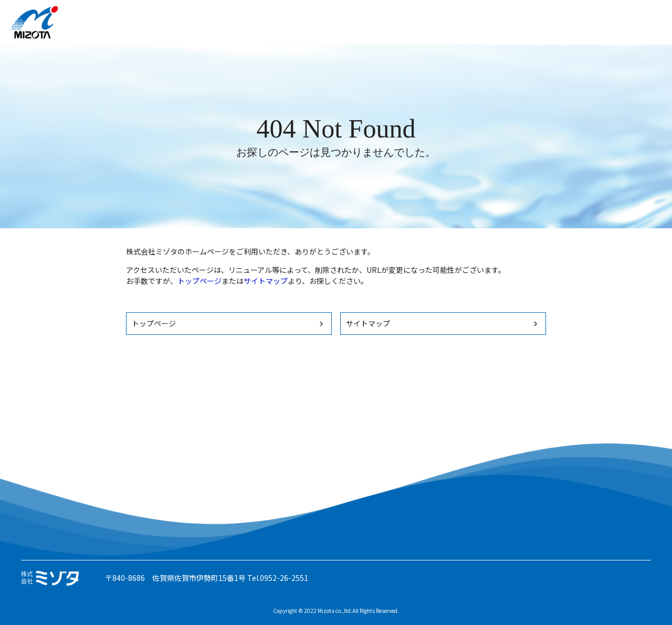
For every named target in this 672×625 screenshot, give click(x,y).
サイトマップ (266, 281)
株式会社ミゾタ (34, 22)
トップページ (199, 281)
